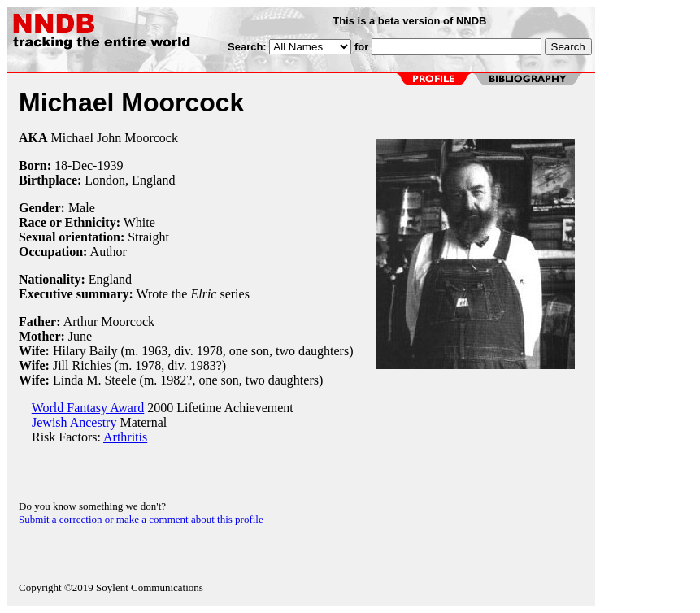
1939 (110, 165)
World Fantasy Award (88, 408)
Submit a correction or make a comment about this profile (141, 519)
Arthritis (125, 437)
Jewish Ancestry (74, 422)
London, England (130, 180)
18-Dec (74, 165)
